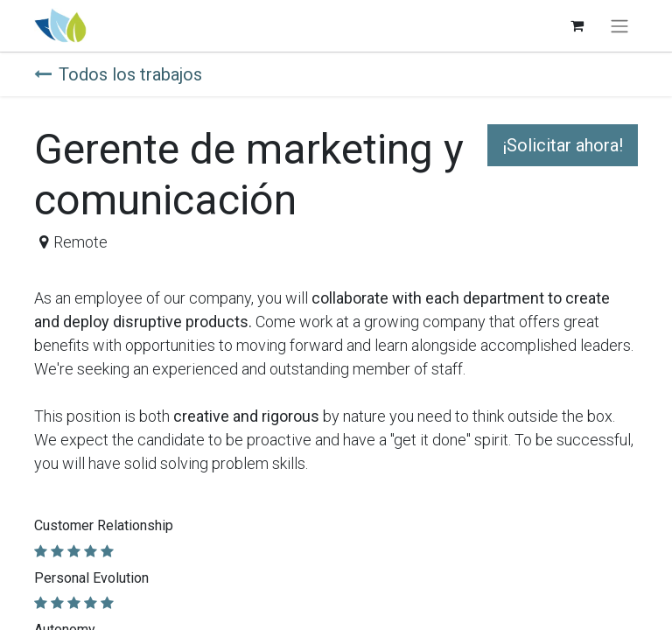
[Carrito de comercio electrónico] (577, 25)
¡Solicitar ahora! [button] (563, 145)
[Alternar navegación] (619, 26)
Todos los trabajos (118, 74)
